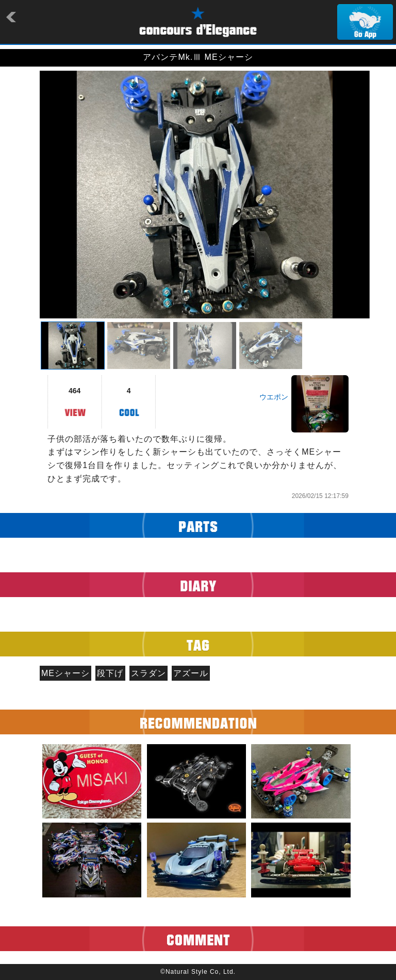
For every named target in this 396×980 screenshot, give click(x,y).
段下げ (110, 673)
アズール (191, 673)
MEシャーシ (65, 673)
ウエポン (274, 397)
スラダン (148, 673)
